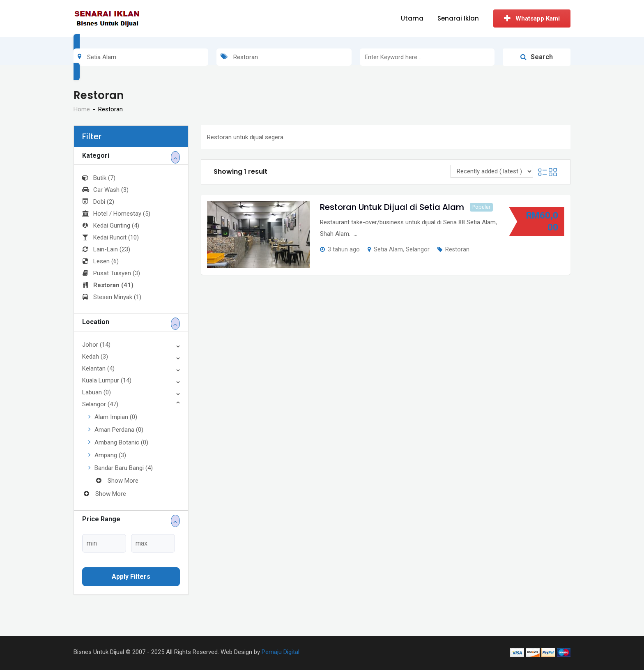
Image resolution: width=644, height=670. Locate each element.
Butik (99, 178)
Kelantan (98, 368)
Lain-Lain (106, 249)
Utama (412, 18)
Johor (96, 345)
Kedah (95, 357)
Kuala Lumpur (107, 380)
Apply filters (131, 577)
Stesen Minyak (112, 297)
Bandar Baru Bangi (124, 468)
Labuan (97, 392)
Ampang (110, 455)
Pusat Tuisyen (111, 273)
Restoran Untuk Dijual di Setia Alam (392, 207)
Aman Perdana (119, 430)
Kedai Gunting (111, 226)
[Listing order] (492, 171)
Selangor (100, 404)
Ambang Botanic (121, 442)
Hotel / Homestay (116, 214)
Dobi (98, 202)
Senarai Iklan (458, 18)
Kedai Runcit (110, 237)
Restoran (108, 285)
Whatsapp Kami (532, 18)
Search (537, 57)
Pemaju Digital (281, 652)
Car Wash (105, 190)
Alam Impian (116, 417)
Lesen (100, 261)
